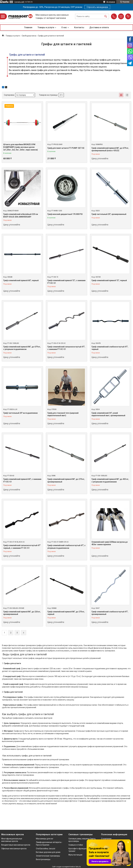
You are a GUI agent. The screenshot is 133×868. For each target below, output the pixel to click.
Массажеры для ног (45, 839)
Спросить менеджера (97, 7)
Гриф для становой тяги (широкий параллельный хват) (63, 414)
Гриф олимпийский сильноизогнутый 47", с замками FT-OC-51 (66, 348)
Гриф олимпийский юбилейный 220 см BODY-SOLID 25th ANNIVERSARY (21, 215)
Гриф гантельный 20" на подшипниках (20, 413)
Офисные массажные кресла (14, 849)
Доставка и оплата (99, 27)
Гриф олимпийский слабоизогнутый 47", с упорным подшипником (66, 547)
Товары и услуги (46, 27)
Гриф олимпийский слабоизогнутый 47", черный (110, 348)
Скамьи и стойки (76, 845)
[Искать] (106, 16)
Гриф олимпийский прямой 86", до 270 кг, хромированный (66, 480)
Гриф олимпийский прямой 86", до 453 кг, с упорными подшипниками (110, 480)
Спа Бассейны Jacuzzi (46, 849)
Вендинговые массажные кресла (16, 845)
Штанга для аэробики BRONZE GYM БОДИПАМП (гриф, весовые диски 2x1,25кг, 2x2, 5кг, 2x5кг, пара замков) (21, 147)
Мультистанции (75, 855)
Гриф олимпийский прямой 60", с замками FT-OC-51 (22, 480)
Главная (28, 27)
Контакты (79, 27)
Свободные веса (29, 36)
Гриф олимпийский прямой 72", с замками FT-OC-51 (66, 282)
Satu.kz (78, 867)
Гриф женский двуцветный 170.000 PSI (65, 214)
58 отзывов (111, 2)
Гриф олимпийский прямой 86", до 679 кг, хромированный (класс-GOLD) (110, 149)
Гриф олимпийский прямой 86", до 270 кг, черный (66, 613)
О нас (64, 27)
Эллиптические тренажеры (48, 856)
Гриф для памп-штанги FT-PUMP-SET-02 (66, 148)
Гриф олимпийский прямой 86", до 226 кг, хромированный (22, 613)
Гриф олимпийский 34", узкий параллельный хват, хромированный (108, 414)
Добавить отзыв (128, 16)
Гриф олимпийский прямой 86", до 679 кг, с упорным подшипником (22, 348)
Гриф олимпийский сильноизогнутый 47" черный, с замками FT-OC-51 (22, 547)
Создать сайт (19, 2)
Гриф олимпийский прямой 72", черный (109, 280)
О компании (106, 839)
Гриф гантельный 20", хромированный (109, 214)
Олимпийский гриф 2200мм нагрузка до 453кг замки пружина (110, 543)
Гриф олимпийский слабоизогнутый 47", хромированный (110, 613)
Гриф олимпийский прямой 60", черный (21, 280)
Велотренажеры (43, 859)
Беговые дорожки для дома (48, 852)
